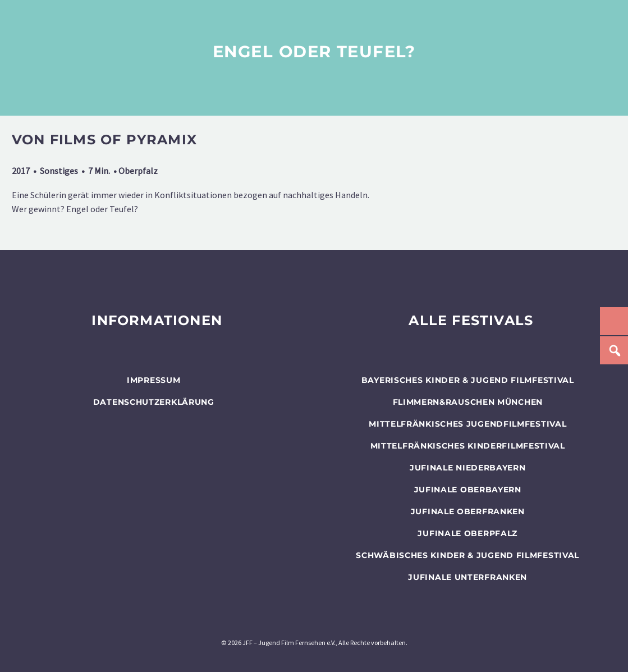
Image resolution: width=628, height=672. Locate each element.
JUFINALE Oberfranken (468, 511)
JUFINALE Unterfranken (467, 577)
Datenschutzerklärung (154, 402)
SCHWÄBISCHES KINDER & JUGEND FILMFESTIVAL (467, 555)
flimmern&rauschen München (468, 402)
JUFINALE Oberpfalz (467, 533)
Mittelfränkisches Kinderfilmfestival (468, 446)
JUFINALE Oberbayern (468, 490)
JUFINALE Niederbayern (468, 468)
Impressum (153, 380)
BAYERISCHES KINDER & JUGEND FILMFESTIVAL (468, 380)
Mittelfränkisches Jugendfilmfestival (467, 424)
